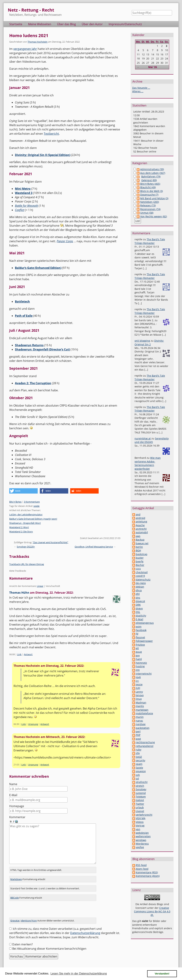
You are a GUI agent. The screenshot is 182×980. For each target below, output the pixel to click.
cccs (138, 569)
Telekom (141, 797)
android (140, 518)
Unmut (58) (147, 213)
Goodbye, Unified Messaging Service (94, 547)
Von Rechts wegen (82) (154, 216)
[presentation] (36, 906)
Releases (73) (148, 205)
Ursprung (33, 724)
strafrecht (142, 782)
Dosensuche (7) (149, 195)
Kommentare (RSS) (147, 872)
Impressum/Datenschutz (125, 24)
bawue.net (142, 543)
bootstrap (142, 554)
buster (140, 558)
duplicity (141, 616)
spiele (36, 506)
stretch (140, 786)
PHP (138, 735)
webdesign (142, 833)
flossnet (140, 637)
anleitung (141, 522)
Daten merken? (22, 940)
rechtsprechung (145, 742)
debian (140, 587)
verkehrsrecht (144, 815)
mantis (140, 706)
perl (138, 731)
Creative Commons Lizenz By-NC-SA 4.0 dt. (152, 911)
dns (138, 598)
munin (140, 717)
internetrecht (144, 674)
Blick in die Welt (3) (152, 191)
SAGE (139, 757)
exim (139, 627)
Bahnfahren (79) (151, 176)
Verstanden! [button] (162, 974)
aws (138, 536)
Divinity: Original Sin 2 (149, 342)
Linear (40, 586)
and (138, 514)
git (137, 648)
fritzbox (140, 645)
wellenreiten (143, 836)
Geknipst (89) (149, 180)
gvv (138, 655)
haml (139, 659)
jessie (139, 684)
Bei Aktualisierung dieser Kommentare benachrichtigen (49, 945)
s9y (138, 753)
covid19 (140, 576)
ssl (137, 778)
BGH (138, 550)
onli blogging (142, 341)
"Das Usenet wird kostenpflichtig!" (50, 542)
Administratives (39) (152, 169)
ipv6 (138, 677)
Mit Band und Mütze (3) (154, 198)
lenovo (140, 695)
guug (139, 652)
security (140, 760)
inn (138, 670)
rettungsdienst (145, 746)
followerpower (144, 641)
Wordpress (142, 844)
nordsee (141, 724)
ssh (138, 775)
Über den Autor (92, 24)
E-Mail (13, 795)
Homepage (17, 806)
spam (139, 764)
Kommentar (17, 817)
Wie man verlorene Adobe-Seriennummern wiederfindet (148, 463)
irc (137, 681)
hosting (140, 666)
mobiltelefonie (144, 713)
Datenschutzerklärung (85, 929)
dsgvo (139, 608)
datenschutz (143, 580)
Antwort (28, 654)
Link (19, 654)
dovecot (140, 601)
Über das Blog (66, 24)
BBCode (14, 893)
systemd (141, 793)
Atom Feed (142, 869)
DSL (138, 612)
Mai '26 (153, 67)
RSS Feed (141, 865)
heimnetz (141, 663)
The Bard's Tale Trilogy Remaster (150, 241)
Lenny (139, 692)
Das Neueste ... (141, 88)
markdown (142, 710)
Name (13, 784)
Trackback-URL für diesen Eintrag (27, 564)
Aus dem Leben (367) (153, 173)
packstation (143, 728)
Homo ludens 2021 (29, 35)
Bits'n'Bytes (15, 502)
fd (137, 634)
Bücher (140, 565)
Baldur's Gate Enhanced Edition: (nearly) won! (33, 519)
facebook (141, 630)
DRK (138, 605)
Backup (140, 540)
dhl (138, 594)
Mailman (141, 703)
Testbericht (51, 134)
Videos (140, 822)
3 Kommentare (32, 502)
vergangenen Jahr (25, 49)
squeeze (141, 771)
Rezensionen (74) (150, 209)
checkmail (142, 572)
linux (139, 699)
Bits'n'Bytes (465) (150, 184)
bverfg (140, 561)
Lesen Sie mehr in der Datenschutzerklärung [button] (79, 974)
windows (141, 840)
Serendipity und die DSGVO (152, 440)
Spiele (139, 768)
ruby (139, 750)
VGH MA (141, 818)
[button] (23, 491)
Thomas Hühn (19, 593)
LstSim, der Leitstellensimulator (26, 514)
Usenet (140, 811)
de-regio (141, 583)
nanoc (139, 721)
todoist (140, 800)
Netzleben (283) (150, 202)
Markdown (16, 875)
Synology (141, 789)
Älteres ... (138, 91)
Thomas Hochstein (38, 42)
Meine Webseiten (40, 24)
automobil (142, 532)
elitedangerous (145, 623)
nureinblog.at (143, 438)
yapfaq (140, 847)
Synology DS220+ (26, 547)
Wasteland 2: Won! (19, 527)
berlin (139, 547)
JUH (138, 688)
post (138, 739)
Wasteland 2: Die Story (21, 532)
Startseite (16, 24)
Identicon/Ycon (29, 916)
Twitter (140, 804)
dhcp (139, 590)
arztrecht (141, 529)
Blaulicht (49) (148, 187)
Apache (140, 525)
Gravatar (15, 916)
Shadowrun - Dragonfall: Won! (25, 523)
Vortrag (140, 826)
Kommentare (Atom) (148, 876)
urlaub (140, 807)
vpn (138, 829)
